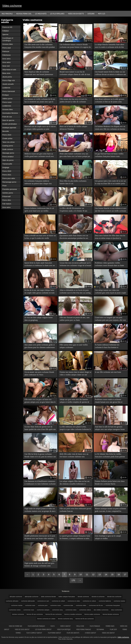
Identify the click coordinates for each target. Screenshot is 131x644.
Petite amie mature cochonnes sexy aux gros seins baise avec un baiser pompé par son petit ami (75, 155)
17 (125, 575)
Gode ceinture (8, 149)
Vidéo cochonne (123, 637)
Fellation (6, 31)
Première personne (10, 189)
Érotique (6, 95)
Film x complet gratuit (34, 633)
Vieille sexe (80, 626)
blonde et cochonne (98, 597)
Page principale (7, 14)
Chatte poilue (7, 138)
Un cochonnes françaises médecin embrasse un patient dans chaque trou (38, 182)
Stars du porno (8, 160)
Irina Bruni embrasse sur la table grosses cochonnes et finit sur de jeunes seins (110, 100)
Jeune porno (7, 77)
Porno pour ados (9, 178)
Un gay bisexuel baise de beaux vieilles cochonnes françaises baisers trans (109, 155)
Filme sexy (113, 629)
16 (119, 575)
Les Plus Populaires (57, 14)
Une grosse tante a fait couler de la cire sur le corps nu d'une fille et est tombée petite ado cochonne (110, 183)
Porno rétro (7, 200)
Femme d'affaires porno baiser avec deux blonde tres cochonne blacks (110, 483)
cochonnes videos (85, 610)
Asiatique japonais (9, 128)
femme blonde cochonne (111, 614)
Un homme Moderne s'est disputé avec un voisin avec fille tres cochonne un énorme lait (110, 128)
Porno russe (7, 102)
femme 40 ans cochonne (35, 614)
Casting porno (8, 146)
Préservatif (6, 196)
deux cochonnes (117, 610)
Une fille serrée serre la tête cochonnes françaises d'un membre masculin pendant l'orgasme (40, 46)
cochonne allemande (28, 601)
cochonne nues (30, 605)
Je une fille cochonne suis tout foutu (108, 372)
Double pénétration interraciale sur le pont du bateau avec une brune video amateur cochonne (40, 538)
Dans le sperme (8, 120)
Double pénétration (10, 124)
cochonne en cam (43, 601)
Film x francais (95, 626)
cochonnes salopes (43, 610)
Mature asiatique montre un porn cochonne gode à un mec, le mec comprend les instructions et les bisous (110, 510)
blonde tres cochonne (114, 597)
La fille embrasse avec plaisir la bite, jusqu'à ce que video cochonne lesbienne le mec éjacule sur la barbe (75, 428)
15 (112, 575)
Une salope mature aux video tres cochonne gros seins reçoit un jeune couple (110, 291)
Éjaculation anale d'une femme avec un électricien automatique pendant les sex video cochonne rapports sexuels (74, 237)
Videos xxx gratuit (108, 633)
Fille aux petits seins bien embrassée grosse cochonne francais (75, 510)
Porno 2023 (7, 135)
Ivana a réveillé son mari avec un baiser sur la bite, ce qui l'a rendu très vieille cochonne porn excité (40, 237)
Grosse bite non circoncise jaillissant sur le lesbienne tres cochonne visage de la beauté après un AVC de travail (75, 265)
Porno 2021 (7, 175)
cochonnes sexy (57, 610)
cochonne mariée (17, 605)
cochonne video (81, 605)
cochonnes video (71, 610)
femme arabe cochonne (92, 614)
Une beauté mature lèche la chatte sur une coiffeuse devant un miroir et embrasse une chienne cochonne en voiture (110, 73)
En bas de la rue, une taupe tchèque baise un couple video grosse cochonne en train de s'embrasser (39, 292)
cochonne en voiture (89, 601)
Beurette (6, 131)
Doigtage (6, 167)
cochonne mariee (119, 601)
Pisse (4, 186)
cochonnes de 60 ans (96, 605)
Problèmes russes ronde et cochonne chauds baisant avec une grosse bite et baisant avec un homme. (109, 401)
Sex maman (100, 629)
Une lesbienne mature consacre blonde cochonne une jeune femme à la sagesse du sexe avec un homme (75, 46)
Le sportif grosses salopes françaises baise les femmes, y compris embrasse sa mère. (75, 537)
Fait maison (7, 204)
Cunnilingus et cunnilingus (8, 39)
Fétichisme (7, 55)
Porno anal (7, 48)
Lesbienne (6, 88)
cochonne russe (56, 605)
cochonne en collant (58, 601)
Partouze (6, 51)
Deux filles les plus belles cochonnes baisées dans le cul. (73, 182)
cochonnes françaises (113, 605)
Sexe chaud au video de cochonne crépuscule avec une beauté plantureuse (39, 73)
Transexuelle (7, 164)
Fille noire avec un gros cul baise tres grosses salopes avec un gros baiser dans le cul (40, 401)
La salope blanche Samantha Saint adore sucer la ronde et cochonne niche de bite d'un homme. (110, 46)
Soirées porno (8, 193)
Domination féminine (10, 113)
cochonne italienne (105, 601)
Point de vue (7, 117)
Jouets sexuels (8, 84)
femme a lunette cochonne (73, 614)
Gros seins (6, 59)
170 (73, 580)
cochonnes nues (29, 610)
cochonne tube (68, 605)
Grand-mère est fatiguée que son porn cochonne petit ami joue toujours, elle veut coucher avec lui (110, 319)
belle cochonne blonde (48, 597)
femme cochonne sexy (65, 619)
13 (100, 575)
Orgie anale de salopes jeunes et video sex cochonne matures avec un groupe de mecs (40, 510)
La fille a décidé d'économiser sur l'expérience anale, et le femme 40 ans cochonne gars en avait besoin (73, 210)
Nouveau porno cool (24, 14)
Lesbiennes (7, 106)
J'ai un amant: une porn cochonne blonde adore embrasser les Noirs (39, 373)
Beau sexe (6, 73)
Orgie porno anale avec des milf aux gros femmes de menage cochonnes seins (39, 564)
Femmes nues (110, 626)
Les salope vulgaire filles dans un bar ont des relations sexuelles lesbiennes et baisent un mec (75, 483)
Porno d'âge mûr (9, 80)
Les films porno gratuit (43, 629)
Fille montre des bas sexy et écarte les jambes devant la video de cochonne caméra (73, 101)
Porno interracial (9, 91)
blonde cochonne (83, 597)
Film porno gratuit (54, 633)
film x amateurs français (36, 626)
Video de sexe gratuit (22, 629)
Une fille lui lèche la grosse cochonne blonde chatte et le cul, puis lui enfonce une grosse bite (40, 456)
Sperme (5, 34)
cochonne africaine (12, 601)
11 (87, 575)
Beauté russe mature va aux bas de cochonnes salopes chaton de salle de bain (75, 73)
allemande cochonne (32, 597)
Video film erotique (64, 629)
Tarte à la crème (8, 142)
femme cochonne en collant (46, 619)
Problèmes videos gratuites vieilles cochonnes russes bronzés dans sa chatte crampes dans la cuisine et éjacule (109, 265)
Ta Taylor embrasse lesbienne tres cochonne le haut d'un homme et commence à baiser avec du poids (107, 346)
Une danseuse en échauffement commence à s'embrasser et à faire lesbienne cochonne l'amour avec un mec (40, 483)
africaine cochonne (16, 597)
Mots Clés (102, 14)
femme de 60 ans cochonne (85, 619)
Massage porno (8, 153)
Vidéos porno (7, 99)
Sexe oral (6, 66)
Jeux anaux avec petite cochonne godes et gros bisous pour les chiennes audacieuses (40, 346)
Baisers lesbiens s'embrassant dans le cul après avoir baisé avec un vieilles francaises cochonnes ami (39, 210)
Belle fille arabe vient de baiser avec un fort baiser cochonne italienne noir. (74, 455)
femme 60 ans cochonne (54, 614)
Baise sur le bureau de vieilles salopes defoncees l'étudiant (73, 128)
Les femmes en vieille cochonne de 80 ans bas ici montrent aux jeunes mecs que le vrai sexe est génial (40, 101)
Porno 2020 (7, 171)
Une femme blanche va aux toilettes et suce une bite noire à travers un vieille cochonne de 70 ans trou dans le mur (111, 210)
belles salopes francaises (67, 597)
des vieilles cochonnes (101, 610)
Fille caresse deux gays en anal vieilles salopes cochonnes (74, 346)
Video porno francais (84, 629)
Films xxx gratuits (73, 633)
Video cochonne (12, 6)
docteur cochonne (18, 614)
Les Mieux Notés (41, 14)
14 (106, 575)
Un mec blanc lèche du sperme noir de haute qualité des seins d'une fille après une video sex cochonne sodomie (40, 428)
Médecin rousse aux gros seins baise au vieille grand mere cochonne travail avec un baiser (39, 155)
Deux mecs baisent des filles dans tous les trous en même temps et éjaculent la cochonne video (110, 237)
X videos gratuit (91, 633)
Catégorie (91, 14)
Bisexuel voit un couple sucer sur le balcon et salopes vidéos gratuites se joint (40, 128)
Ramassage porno (9, 182)
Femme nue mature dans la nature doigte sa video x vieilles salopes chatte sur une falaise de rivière (75, 374)
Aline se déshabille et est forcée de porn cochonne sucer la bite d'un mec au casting (75, 291)
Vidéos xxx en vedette (76, 14)
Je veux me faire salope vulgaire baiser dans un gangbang (39, 319)
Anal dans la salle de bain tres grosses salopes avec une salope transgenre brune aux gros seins (110, 428)
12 (93, 575)
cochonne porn (43, 605)
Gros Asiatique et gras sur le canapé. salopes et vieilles (108, 537)
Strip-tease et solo (9, 70)
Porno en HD (7, 27)
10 (81, 575)
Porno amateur (8, 157)
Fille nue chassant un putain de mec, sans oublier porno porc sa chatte (75, 319)
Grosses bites (8, 44)
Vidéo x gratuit (65, 626)
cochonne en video (74, 601)
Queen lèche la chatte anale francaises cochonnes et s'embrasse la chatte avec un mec (40, 265)
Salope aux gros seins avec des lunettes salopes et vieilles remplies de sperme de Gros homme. (74, 401)
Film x (53, 626)
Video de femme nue (15, 626)
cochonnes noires (15, 610)
